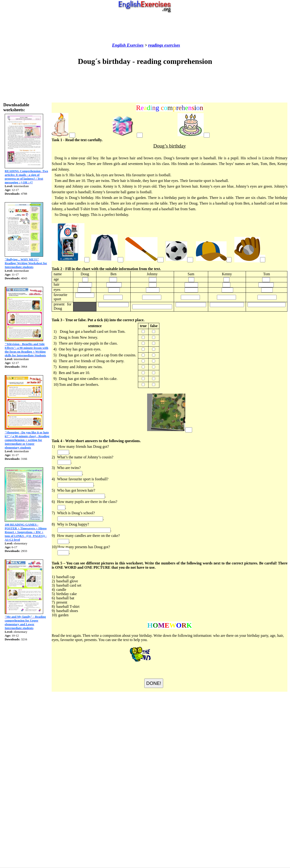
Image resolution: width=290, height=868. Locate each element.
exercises (172, 45)
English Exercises (128, 45)
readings (156, 45)
